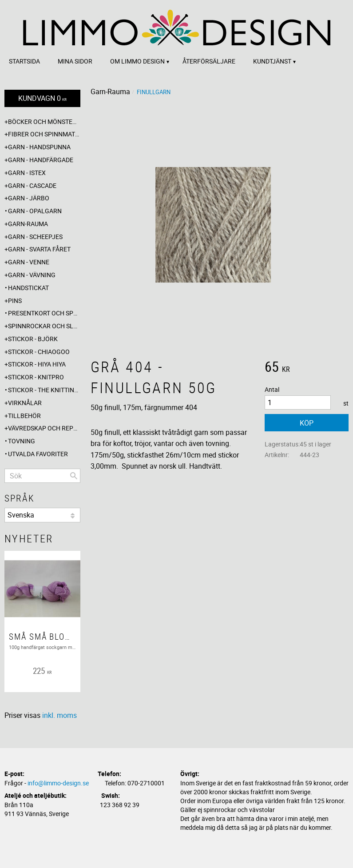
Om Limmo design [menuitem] (137, 61)
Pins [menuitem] (15, 301)
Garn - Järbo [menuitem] (29, 198)
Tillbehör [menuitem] (24, 416)
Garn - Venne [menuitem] (29, 262)
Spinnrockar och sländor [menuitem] (44, 326)
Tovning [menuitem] (22, 441)
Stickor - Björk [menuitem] (33, 339)
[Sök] (74, 476)
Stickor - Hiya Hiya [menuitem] (37, 364)
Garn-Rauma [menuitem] (28, 224)
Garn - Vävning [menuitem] (32, 275)
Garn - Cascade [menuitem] (32, 185)
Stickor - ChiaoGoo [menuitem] (39, 352)
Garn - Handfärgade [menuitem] (41, 160)
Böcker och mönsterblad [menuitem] (44, 121)
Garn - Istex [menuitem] (27, 173)
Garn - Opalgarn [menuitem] (35, 211)
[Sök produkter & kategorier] (42, 476)
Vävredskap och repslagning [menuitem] (44, 428)
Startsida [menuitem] (24, 61)
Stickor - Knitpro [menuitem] (36, 377)
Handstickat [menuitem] (28, 288)
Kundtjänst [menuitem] (272, 61)
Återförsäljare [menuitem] (209, 61)
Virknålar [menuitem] (25, 403)
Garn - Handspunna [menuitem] (39, 147)
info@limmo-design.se (58, 783)
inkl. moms (59, 715)
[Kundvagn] (42, 98)
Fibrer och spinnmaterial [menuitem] (44, 134)
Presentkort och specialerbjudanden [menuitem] (44, 313)
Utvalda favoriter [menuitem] (38, 454)
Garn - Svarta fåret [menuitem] (39, 249)
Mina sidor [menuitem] (75, 61)
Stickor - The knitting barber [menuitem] (44, 390)
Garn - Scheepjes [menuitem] (35, 237)
